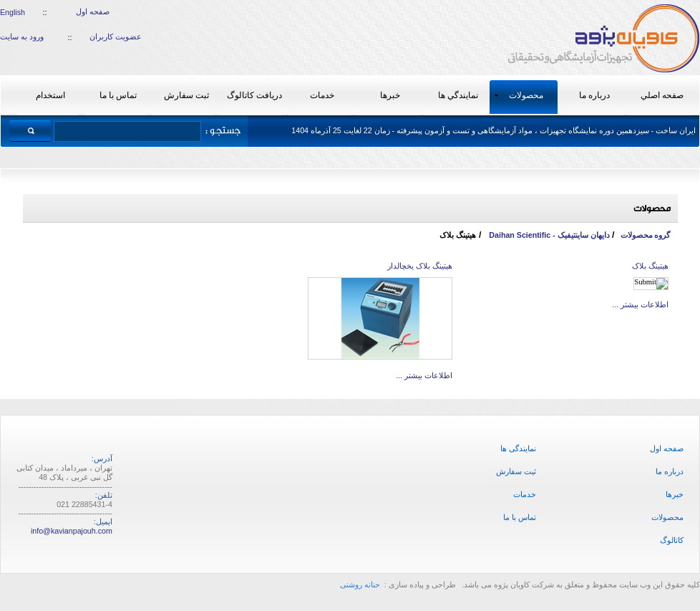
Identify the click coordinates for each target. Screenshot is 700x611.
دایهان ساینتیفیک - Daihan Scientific (548, 235)
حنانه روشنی (361, 584)
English (13, 12)
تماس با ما (520, 517)
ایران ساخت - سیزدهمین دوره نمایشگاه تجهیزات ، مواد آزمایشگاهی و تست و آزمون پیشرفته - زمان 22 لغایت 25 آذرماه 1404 (494, 130)
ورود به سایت (22, 37)
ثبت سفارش (516, 471)
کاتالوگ (672, 540)
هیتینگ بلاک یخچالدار (420, 266)
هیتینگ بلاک (650, 266)
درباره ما (670, 471)
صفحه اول (93, 11)
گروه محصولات (646, 235)
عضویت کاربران (116, 37)
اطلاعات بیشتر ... (640, 304)
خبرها (675, 494)
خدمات (525, 494)
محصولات (667, 517)
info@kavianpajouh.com (72, 531)
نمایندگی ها (518, 448)
